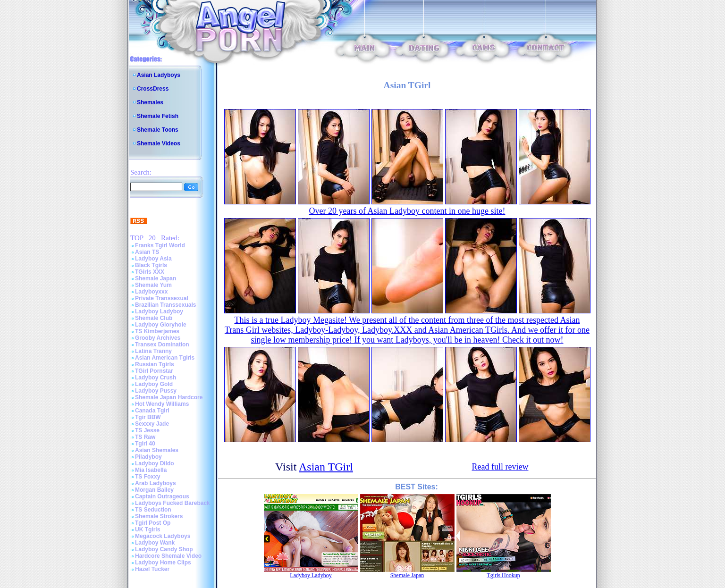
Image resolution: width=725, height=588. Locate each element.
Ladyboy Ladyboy (159, 311)
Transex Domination (162, 344)
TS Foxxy (148, 477)
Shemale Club (154, 318)
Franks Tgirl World (160, 245)
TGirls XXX (150, 272)
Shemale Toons (158, 130)
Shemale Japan (156, 278)
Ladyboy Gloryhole (161, 325)
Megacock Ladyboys (163, 536)
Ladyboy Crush (156, 378)
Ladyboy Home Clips (163, 563)
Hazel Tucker (152, 569)
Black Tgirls (151, 265)
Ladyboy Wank (155, 543)
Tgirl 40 (145, 444)
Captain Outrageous (162, 496)
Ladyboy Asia (153, 259)
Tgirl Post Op (153, 523)
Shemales (150, 102)
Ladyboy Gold (154, 384)
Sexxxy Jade (152, 424)
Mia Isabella (151, 470)
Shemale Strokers (159, 516)
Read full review (500, 467)
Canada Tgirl (152, 411)
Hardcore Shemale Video (168, 556)
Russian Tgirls (155, 364)
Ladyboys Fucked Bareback (173, 503)
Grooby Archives (158, 338)
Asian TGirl (326, 467)
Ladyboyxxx (151, 292)
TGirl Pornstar (154, 371)
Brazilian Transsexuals (165, 305)
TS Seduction (153, 510)
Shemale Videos (159, 143)
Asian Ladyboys (159, 75)
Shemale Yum (153, 285)
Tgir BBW (148, 417)
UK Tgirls (148, 529)
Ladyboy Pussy (156, 391)
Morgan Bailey (154, 490)
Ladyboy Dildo (155, 463)
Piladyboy (148, 457)
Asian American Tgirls (165, 358)
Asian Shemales (157, 450)
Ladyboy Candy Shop (164, 549)
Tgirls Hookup (503, 575)
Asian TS (147, 252)
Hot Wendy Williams (162, 404)
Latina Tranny (153, 351)
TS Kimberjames (157, 331)
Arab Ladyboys (156, 483)
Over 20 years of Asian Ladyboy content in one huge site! (407, 211)
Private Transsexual (162, 298)
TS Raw (145, 437)
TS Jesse (147, 430)
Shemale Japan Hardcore (169, 397)
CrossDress (153, 89)
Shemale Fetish (158, 116)
